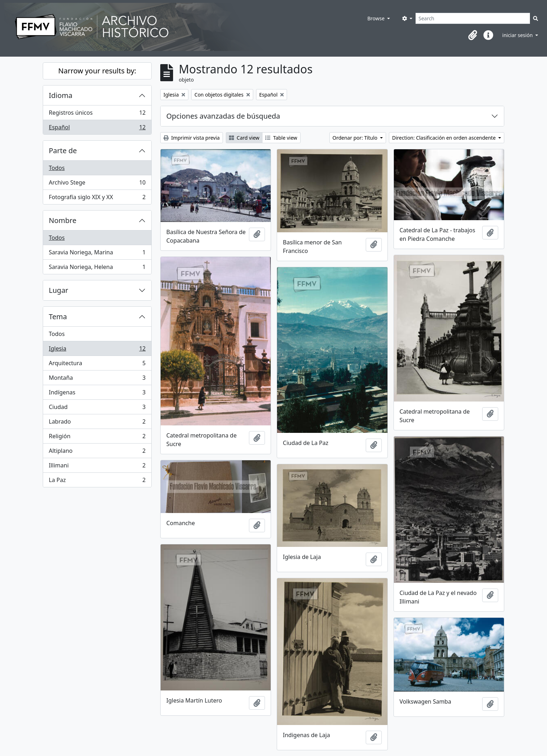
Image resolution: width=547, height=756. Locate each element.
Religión (97, 438)
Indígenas (97, 394)
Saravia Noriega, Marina (97, 254)
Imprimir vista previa (192, 138)
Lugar (59, 290)
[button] (473, 35)
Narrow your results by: (97, 71)
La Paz (97, 481)
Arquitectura (97, 365)
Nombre (62, 220)
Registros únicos (97, 114)
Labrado (97, 423)
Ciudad (97, 408)
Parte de (63, 151)
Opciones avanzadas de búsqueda (223, 116)
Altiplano (97, 452)
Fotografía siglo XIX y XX (97, 198)
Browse (376, 18)
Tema (58, 317)
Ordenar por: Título (356, 138)
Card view (244, 138)
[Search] (473, 18)
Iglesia (97, 350)
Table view (281, 138)
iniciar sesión (518, 35)
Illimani (97, 467)
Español (97, 129)
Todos (57, 168)
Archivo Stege (97, 184)
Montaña (97, 379)
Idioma (61, 95)
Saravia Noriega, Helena (97, 268)
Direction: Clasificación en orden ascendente (444, 138)
